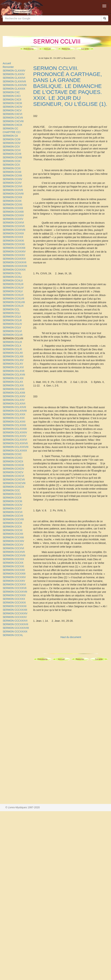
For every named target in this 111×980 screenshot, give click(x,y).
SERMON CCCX (12, 527)
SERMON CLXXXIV (14, 71)
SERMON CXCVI (12, 114)
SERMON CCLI (11, 313)
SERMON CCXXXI (13, 241)
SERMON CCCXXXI (14, 603)
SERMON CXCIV (12, 107)
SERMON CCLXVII (14, 371)
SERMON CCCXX (13, 563)
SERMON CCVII (12, 154)
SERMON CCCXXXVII (15, 624)
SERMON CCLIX (12, 342)
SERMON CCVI (12, 150)
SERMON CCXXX (13, 237)
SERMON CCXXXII (14, 244)
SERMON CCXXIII (13, 212)
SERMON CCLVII (13, 335)
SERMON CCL (11, 309)
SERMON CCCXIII (13, 537)
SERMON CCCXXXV (15, 617)
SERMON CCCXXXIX (15, 631)
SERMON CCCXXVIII (15, 592)
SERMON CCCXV (13, 545)
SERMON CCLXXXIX (15, 451)
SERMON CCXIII (12, 176)
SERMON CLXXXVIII (15, 85)
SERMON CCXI (12, 168)
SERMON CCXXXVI (14, 259)
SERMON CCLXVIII (14, 375)
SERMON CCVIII (12, 157)
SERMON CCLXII (13, 353)
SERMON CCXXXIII (14, 248)
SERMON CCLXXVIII (15, 411)
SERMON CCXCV (13, 472)
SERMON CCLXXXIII (15, 429)
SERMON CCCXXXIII (15, 610)
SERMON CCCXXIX (14, 595)
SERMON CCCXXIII (14, 574)
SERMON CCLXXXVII (15, 443)
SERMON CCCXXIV (14, 577)
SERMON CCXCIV (13, 469)
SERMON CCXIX (12, 197)
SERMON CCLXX (13, 382)
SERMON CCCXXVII (15, 588)
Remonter (8, 67)
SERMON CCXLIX (13, 306)
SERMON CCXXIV (13, 215)
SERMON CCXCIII (13, 465)
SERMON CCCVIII (13, 519)
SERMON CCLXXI (13, 385)
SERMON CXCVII (13, 118)
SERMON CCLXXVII (14, 407)
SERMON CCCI (12, 494)
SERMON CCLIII (12, 320)
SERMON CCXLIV (13, 288)
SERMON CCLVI (12, 331)
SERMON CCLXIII (13, 356)
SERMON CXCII (12, 100)
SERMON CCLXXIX (14, 414)
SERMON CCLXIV (13, 360)
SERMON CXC (11, 92)
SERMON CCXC (12, 454)
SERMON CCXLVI (13, 295)
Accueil (7, 63)
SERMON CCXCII (13, 461)
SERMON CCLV (12, 328)
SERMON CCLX (12, 346)
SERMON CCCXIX (13, 559)
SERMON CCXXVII (14, 226)
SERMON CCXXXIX (14, 270)
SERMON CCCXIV (13, 541)
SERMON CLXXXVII (14, 81)
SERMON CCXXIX (13, 233)
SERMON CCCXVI (13, 548)
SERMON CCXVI (12, 186)
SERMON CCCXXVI (14, 584)
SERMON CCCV (12, 508)
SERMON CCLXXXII (14, 425)
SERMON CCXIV (12, 179)
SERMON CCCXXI (13, 566)
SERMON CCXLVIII (14, 302)
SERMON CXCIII (12, 103)
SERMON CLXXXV (14, 74)
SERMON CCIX (12, 161)
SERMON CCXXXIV (14, 252)
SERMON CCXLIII (13, 284)
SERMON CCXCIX (13, 487)
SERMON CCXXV (13, 219)
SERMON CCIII (11, 139)
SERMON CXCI (12, 96)
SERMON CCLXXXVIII (16, 447)
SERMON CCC (11, 490)
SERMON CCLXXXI (14, 422)
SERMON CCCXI (13, 530)
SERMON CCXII (12, 172)
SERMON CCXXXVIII (15, 266)
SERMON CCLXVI (13, 367)
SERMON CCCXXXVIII (16, 628)
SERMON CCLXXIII (14, 393)
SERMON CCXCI (13, 458)
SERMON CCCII (12, 498)
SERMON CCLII (12, 317)
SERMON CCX (11, 165)
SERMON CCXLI (12, 277)
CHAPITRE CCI (12, 132)
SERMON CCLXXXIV (15, 432)
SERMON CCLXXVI (14, 404)
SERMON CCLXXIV (14, 396)
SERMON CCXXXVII (15, 262)
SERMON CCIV (12, 143)
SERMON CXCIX (12, 125)
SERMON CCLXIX (13, 378)
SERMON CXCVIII (13, 121)
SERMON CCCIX (13, 523)
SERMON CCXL (12, 273)
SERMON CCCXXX (14, 599)
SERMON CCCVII (13, 516)
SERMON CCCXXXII (15, 606)
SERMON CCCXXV (14, 581)
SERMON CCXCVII (14, 480)
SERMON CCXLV (13, 291)
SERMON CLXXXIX (14, 89)
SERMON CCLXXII (14, 389)
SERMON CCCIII (12, 501)
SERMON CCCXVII (14, 552)
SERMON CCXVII (13, 190)
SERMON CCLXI (12, 349)
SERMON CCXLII (13, 280)
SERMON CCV (11, 147)
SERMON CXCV (12, 110)
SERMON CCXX (12, 201)
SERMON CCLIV (12, 324)
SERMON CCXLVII (13, 299)
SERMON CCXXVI (13, 223)
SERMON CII (10, 136)
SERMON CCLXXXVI (15, 440)
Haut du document (71, 637)
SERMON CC (10, 128)
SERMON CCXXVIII (14, 230)
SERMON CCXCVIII (14, 483)
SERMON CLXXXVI (14, 78)
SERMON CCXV (12, 183)
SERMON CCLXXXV (15, 436)
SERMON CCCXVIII (14, 556)
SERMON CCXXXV (14, 255)
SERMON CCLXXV (14, 400)
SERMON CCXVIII (13, 194)
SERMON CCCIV (13, 505)
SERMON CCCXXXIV (15, 613)
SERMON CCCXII (13, 534)
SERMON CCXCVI (13, 476)
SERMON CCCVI (13, 512)
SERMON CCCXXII (14, 570)
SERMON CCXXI (12, 204)
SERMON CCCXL (13, 635)
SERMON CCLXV (13, 364)
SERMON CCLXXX (14, 418)
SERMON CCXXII (13, 208)
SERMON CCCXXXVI (15, 621)
